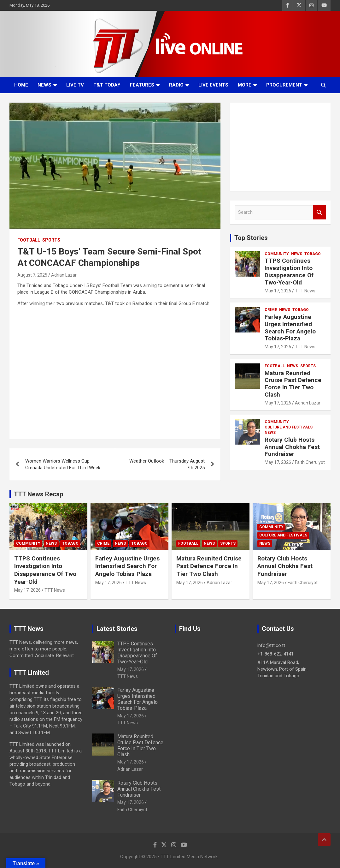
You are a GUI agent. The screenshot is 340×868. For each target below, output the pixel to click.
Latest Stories (117, 629)
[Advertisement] (280, 147)
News (44, 85)
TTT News (305, 291)
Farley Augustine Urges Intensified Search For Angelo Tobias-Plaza (290, 328)
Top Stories (251, 238)
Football (29, 240)
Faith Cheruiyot (310, 462)
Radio (176, 85)
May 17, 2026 (278, 291)
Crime (271, 310)
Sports (51, 240)
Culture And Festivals (289, 427)
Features (142, 85)
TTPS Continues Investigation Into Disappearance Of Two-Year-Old (289, 271)
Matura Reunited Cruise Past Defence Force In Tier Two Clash (293, 384)
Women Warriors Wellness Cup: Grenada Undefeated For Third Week (63, 464)
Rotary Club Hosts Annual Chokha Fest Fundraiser (292, 447)
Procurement (284, 85)
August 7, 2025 (32, 275)
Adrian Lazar (64, 275)
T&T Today (107, 85)
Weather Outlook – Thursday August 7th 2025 (167, 464)
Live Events (213, 85)
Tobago (313, 254)
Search (319, 212)
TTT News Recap (38, 494)
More (245, 85)
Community (277, 254)
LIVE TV (75, 85)
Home (21, 85)
